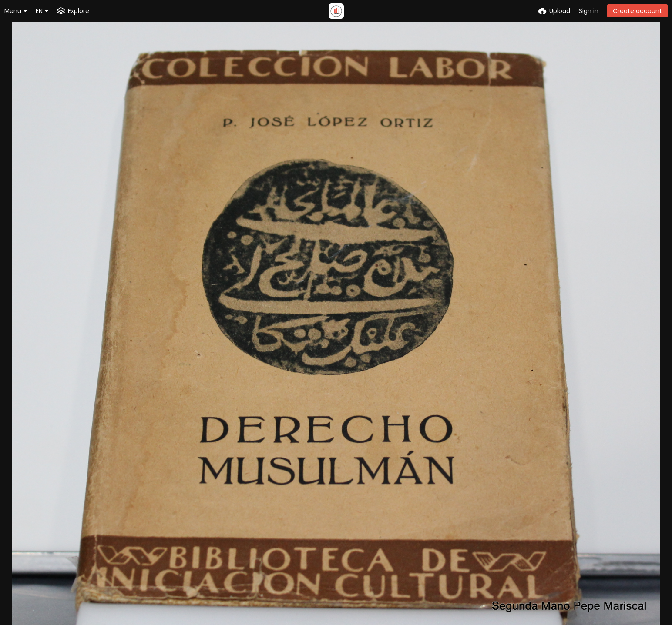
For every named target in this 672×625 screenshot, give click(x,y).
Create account (637, 11)
